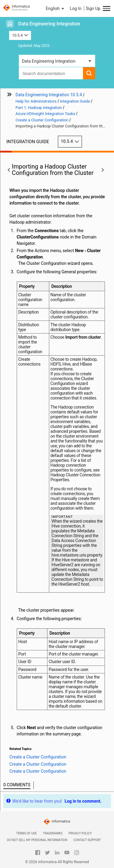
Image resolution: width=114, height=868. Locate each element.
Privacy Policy (80, 833)
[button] (56, 8)
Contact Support (87, 840)
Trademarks (53, 833)
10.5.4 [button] (20, 35)
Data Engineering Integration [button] (49, 61)
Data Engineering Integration (49, 24)
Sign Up (93, 8)
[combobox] (51, 73)
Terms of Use (26, 833)
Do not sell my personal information (37, 840)
